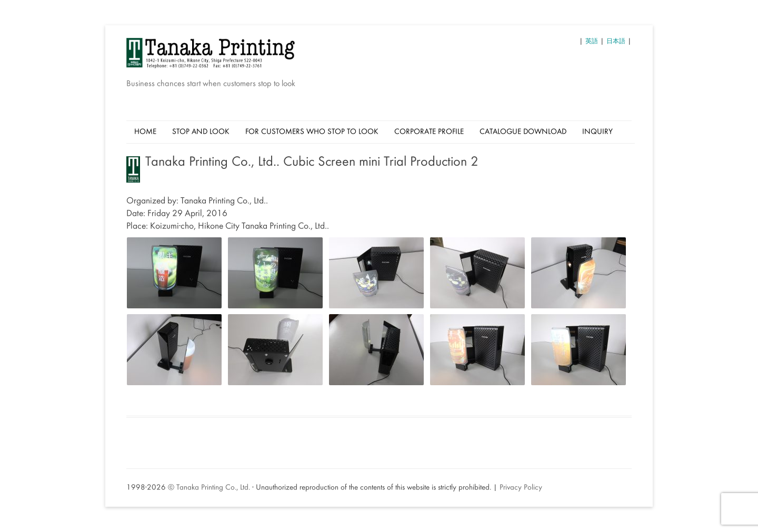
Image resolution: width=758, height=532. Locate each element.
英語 (592, 42)
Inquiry (597, 132)
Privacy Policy (521, 488)
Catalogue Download (523, 132)
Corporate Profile (429, 132)
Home (145, 132)
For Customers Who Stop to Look (312, 132)
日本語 (616, 42)
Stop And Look (201, 132)
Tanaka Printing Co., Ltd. (213, 488)
